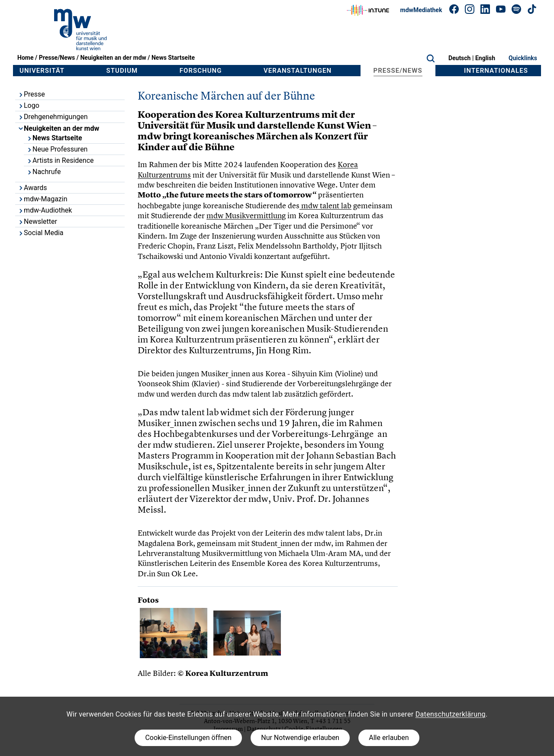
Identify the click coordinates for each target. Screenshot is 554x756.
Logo (29, 105)
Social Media (41, 233)
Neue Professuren (57, 149)
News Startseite (173, 58)
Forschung (201, 71)
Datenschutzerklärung (451, 714)
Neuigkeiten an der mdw (113, 58)
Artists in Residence (60, 160)
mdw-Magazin (43, 199)
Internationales (496, 71)
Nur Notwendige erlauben (300, 738)
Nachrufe (43, 172)
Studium (122, 71)
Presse (31, 94)
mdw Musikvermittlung (246, 215)
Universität (42, 71)
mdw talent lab (325, 205)
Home (25, 58)
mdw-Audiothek (45, 210)
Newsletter (37, 221)
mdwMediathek (421, 10)
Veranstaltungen (298, 71)
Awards (32, 188)
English (485, 58)
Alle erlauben (389, 738)
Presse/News (57, 58)
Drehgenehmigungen (53, 117)
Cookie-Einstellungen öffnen (188, 738)
